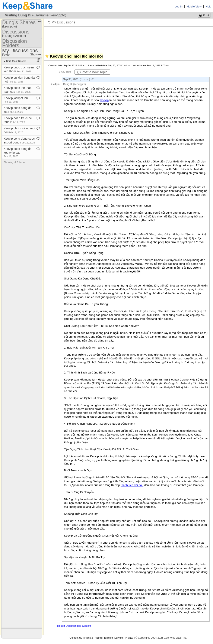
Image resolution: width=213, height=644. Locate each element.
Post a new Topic (92, 72)
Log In (179, 7)
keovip (104, 100)
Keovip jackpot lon (16, 100)
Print (204, 15)
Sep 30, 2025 (78, 79)
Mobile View (194, 7)
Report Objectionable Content (74, 626)
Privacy (129, 638)
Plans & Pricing (93, 638)
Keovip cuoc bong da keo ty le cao (18, 152)
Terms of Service (113, 638)
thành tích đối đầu (132, 485)
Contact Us (76, 638)
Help (208, 7)
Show (36, 54)
